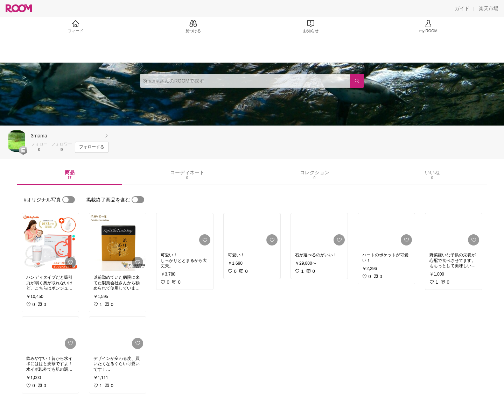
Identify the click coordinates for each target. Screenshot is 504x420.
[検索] (357, 81)
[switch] (69, 200)
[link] (50, 242)
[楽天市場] (489, 8)
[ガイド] (462, 8)
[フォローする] (92, 147)
